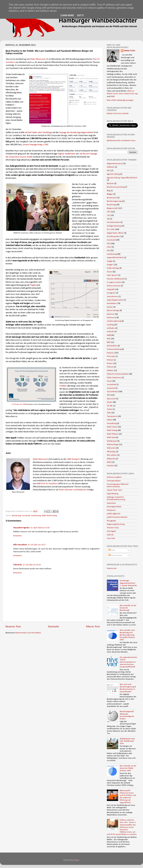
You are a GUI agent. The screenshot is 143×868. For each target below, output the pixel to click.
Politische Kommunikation (118, 374)
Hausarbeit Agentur (21, 528)
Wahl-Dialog (52, 516)
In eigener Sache (114, 282)
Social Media (112, 392)
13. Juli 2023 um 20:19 (32, 565)
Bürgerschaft (112, 208)
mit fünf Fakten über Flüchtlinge (38, 133)
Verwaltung (112, 424)
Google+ (110, 265)
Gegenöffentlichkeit (115, 258)
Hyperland (111, 503)
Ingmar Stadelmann (67, 154)
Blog (109, 191)
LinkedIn (110, 332)
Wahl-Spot (111, 438)
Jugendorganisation (115, 300)
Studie (110, 402)
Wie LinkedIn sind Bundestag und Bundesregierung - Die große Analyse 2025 (127, 635)
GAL (108, 251)
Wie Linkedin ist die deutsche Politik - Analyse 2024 (128, 768)
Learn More (67, 15)
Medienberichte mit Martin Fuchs (121, 141)
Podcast (110, 367)
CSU (109, 215)
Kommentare (115, 556)
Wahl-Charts (112, 427)
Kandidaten (112, 304)
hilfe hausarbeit (20, 545)
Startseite (53, 627)
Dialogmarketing (114, 226)
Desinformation (113, 222)
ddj (108, 219)
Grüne (109, 272)
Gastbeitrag (36, 516)
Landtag (110, 325)
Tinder (110, 409)
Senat (109, 381)
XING (113, 97)
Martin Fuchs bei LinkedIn (118, 114)
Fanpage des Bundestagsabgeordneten (76, 133)
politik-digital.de (114, 514)
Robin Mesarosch (38, 59)
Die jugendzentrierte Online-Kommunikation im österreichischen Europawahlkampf (128, 662)
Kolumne (111, 314)
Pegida (33, 285)
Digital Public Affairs (115, 233)
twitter (110, 420)
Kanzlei (110, 307)
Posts (112, 550)
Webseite (111, 448)
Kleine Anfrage (113, 311)
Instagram (111, 293)
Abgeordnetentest (114, 164)
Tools (109, 413)
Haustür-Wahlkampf (115, 279)
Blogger (110, 194)
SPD (108, 395)
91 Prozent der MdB (19, 404)
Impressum (112, 568)
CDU (109, 212)
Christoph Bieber (114, 481)
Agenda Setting (113, 174)
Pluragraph (111, 521)
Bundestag (17, 516)
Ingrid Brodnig (113, 494)
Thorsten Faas (113, 528)
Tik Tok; (110, 406)
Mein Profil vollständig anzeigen (120, 100)
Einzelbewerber (113, 237)
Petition (110, 360)
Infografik (111, 289)
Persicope (111, 356)
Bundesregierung (114, 201)
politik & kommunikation (117, 517)
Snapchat (111, 388)
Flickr (109, 247)
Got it (80, 15)
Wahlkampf (112, 441)
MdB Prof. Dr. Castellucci (47, 484)
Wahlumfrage (113, 445)
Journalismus (112, 297)
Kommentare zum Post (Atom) (28, 633)
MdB (44, 516)
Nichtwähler (112, 346)
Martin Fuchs (130, 51)
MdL (109, 339)
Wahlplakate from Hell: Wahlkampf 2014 (127, 741)
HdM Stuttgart (73, 459)
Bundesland (112, 198)
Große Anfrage (113, 268)
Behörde (110, 184)
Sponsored (111, 399)
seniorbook (111, 385)
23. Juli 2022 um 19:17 (37, 545)
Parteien (110, 353)
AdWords (111, 167)
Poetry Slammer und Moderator (73, 490)
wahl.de (110, 535)
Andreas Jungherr (114, 477)
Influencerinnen (114, 286)
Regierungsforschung (116, 524)
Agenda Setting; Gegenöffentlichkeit (122, 178)
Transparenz (112, 416)
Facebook (26, 516)
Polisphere (111, 510)
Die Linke (111, 229)
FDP (108, 244)
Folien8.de (18, 565)
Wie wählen (112, 455)
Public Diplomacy (114, 378)
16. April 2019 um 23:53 (40, 528)
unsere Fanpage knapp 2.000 (35, 145)
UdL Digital (111, 531)
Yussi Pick (111, 539)
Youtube (110, 466)
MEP (109, 342)
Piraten (110, 364)
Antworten (18, 536)
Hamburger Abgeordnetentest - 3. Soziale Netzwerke (128, 583)
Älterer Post (93, 627)
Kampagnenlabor (114, 507)
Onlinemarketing (114, 349)
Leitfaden (111, 328)
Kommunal (111, 318)
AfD (108, 171)
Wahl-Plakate (113, 434)
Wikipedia (111, 459)
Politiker (63, 386)
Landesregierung (114, 321)
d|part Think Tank (114, 490)
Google (110, 261)
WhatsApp (111, 452)
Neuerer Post (13, 627)
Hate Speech (112, 275)
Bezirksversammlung (116, 187)
